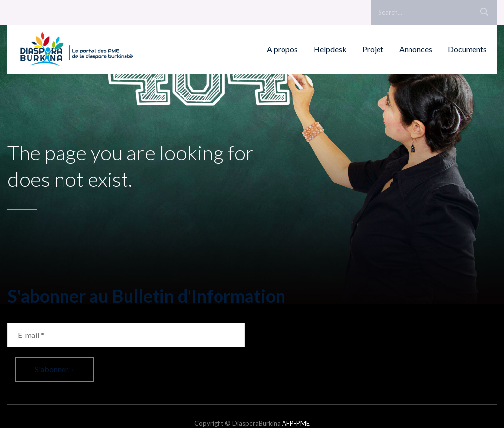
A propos (282, 49)
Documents (467, 49)
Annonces (416, 49)
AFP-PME (296, 423)
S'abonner (54, 369)
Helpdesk (330, 49)
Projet (373, 49)
